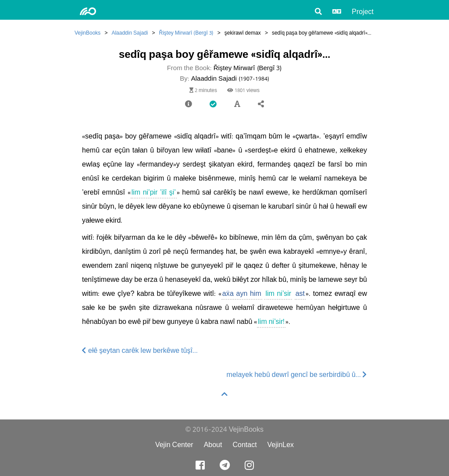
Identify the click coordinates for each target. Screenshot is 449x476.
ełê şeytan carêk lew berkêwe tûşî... (140, 350)
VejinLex (281, 445)
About (213, 445)
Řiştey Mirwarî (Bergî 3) (186, 33)
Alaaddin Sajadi (130, 33)
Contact (244, 445)
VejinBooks (87, 33)
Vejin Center (174, 445)
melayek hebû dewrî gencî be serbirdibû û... (297, 375)
